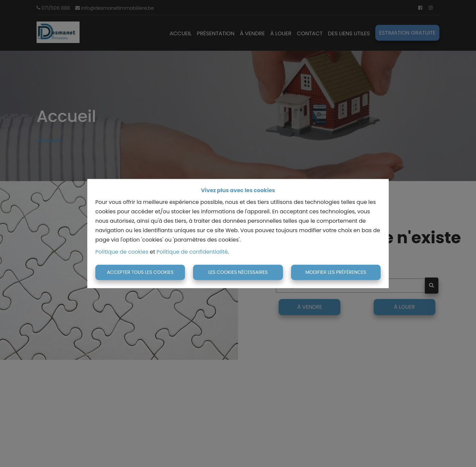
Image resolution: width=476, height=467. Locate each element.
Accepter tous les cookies (140, 272)
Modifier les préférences (336, 272)
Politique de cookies (122, 252)
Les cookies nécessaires (238, 272)
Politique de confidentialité (192, 252)
